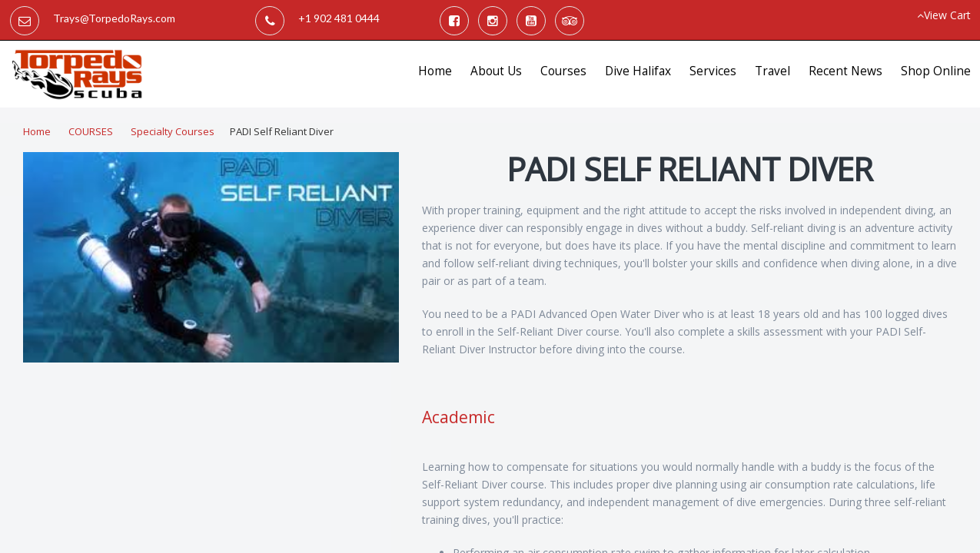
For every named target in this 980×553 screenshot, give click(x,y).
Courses (563, 71)
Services (713, 71)
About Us (496, 71)
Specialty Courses (173, 131)
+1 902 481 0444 (339, 18)
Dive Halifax (638, 71)
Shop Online (936, 71)
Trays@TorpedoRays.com (114, 18)
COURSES (91, 131)
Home (435, 71)
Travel (772, 71)
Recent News (845, 71)
